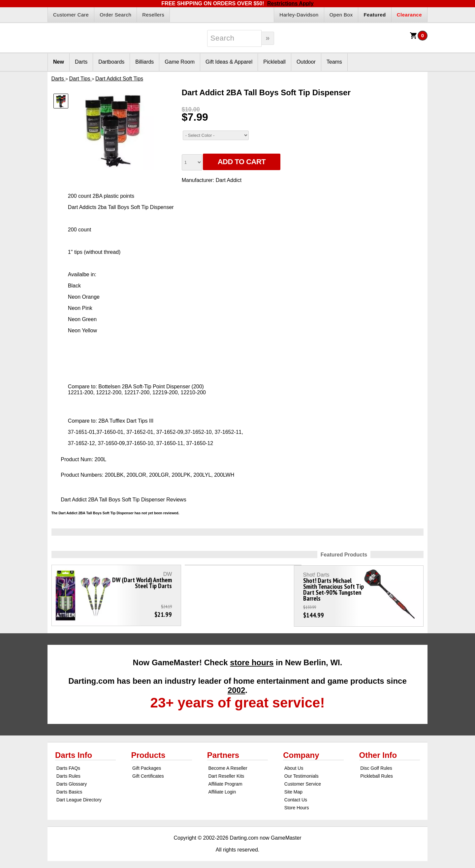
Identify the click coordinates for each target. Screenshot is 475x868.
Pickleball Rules (377, 773)
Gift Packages (147, 765)
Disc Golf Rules (376, 765)
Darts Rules (68, 773)
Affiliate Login (222, 789)
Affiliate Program (225, 781)
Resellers (153, 15)
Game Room (180, 62)
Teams (334, 62)
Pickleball (274, 62)
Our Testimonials (301, 773)
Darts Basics (69, 789)
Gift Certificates (148, 773)
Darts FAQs (68, 765)
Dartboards (111, 62)
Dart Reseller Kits (226, 773)
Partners (223, 752)
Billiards (144, 62)
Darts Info (74, 752)
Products (148, 752)
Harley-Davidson (299, 15)
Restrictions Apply (290, 3)
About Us (294, 765)
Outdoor (306, 62)
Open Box (341, 15)
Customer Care (71, 15)
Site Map (293, 789)
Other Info (378, 752)
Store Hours (297, 804)
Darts (81, 62)
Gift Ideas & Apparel (229, 62)
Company (301, 752)
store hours (252, 659)
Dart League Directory (79, 796)
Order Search (115, 15)
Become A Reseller (228, 765)
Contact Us (296, 796)
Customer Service (303, 781)
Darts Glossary (72, 781)
